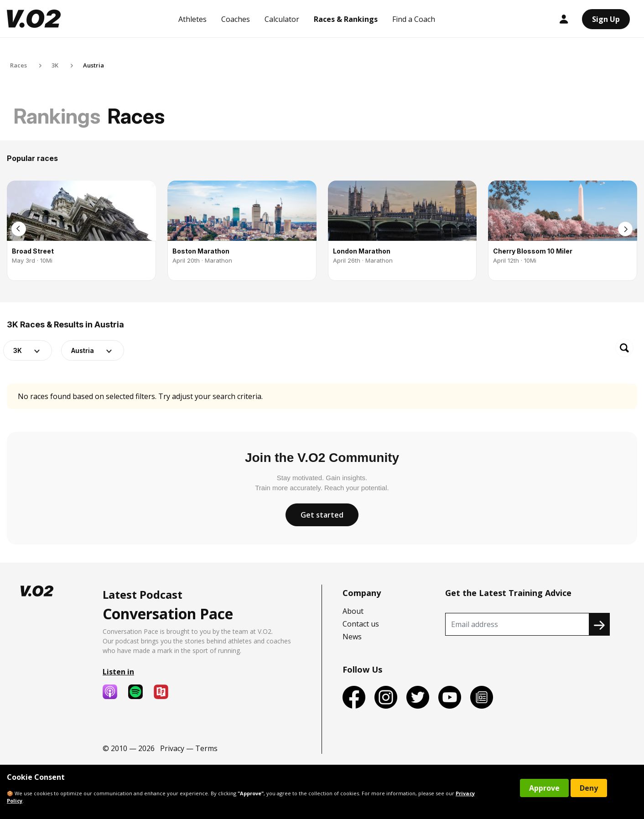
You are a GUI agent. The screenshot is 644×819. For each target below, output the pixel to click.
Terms (206, 748)
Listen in (118, 672)
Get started (322, 515)
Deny (589, 788)
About (353, 611)
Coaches (236, 19)
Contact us (361, 624)
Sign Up (606, 19)
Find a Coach (414, 19)
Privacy (172, 748)
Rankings (57, 116)
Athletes (192, 19)
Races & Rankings (346, 19)
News (352, 637)
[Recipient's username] (517, 624)
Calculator (282, 19)
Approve (544, 788)
